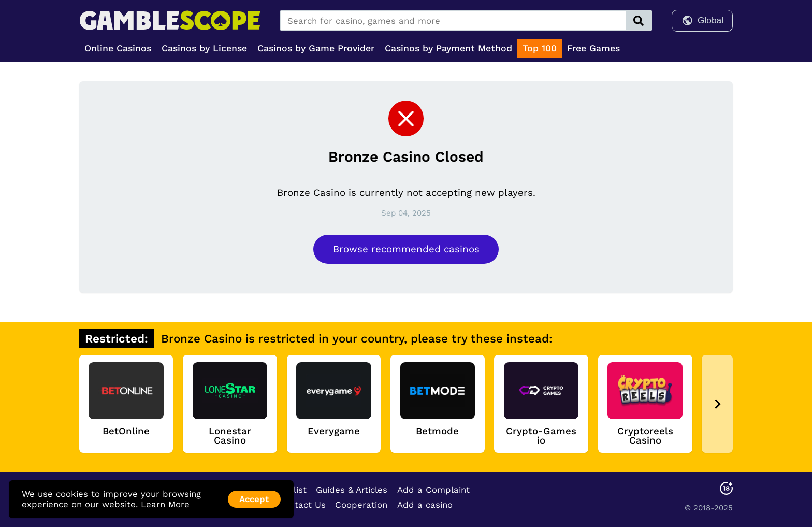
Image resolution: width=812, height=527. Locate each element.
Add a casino (425, 505)
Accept (254, 499)
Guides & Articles (352, 490)
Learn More (165, 504)
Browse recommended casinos (406, 249)
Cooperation (361, 505)
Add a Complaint (433, 490)
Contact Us (302, 505)
